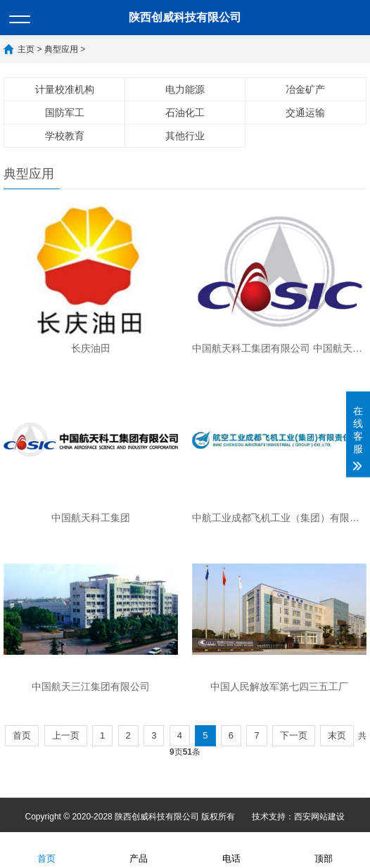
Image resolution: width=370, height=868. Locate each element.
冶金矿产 (305, 89)
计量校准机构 (65, 89)
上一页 (66, 735)
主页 (26, 49)
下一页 (294, 735)
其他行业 (185, 136)
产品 (139, 849)
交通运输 (305, 113)
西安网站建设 (319, 817)
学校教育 (65, 136)
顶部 (324, 849)
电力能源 (185, 89)
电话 (231, 849)
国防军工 (65, 113)
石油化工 (185, 113)
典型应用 (61, 49)
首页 (22, 735)
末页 (337, 735)
